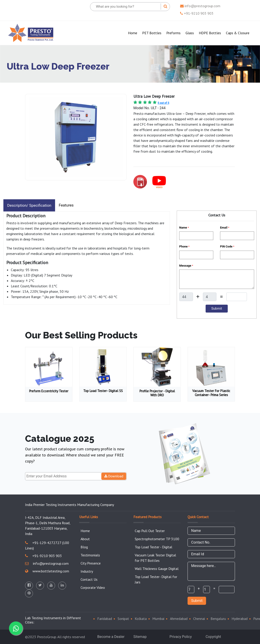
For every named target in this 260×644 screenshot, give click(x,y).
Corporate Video (93, 587)
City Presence (91, 563)
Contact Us (89, 579)
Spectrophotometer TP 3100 (157, 539)
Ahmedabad (179, 619)
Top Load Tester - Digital (153, 547)
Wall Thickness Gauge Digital (157, 569)
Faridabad (105, 619)
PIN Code (227, 246)
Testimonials (90, 555)
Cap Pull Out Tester (150, 531)
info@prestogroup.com (200, 6)
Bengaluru (218, 619)
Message (186, 266)
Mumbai (158, 619)
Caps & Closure (238, 33)
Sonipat (123, 619)
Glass (190, 33)
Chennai (199, 619)
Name (184, 228)
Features (66, 205)
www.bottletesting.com (47, 571)
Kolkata (141, 619)
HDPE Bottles (210, 33)
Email (225, 228)
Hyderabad (240, 619)
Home (133, 33)
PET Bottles (152, 33)
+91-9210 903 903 (197, 13)
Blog (84, 547)
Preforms (173, 33)
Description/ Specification (29, 205)
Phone (184, 246)
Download (114, 476)
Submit (197, 601)
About (85, 539)
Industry (87, 571)
